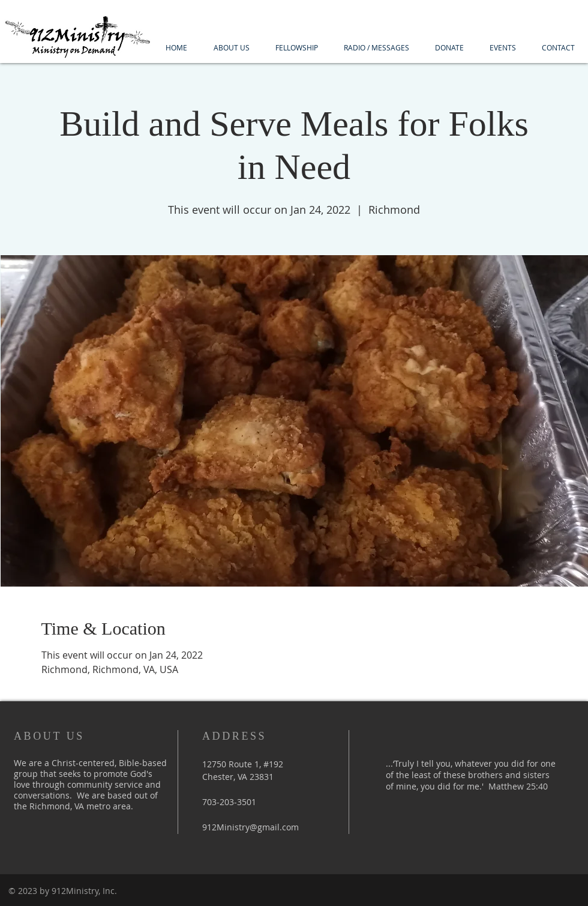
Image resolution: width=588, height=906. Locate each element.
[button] (231, 48)
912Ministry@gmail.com (250, 827)
